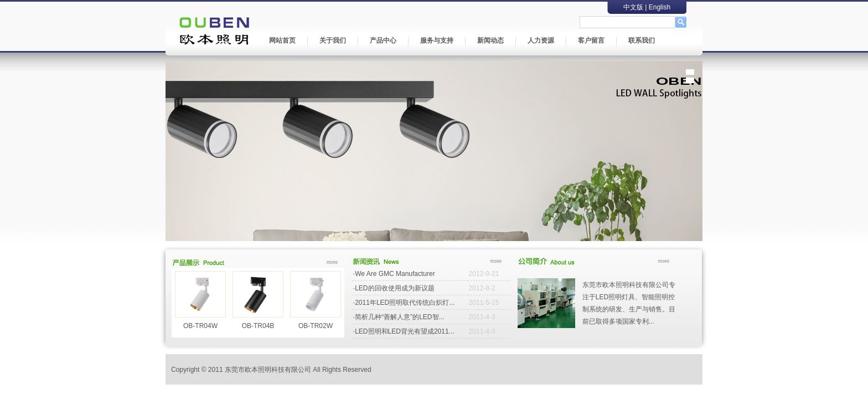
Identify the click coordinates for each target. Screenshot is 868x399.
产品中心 (383, 40)
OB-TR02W (316, 326)
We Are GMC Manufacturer (395, 274)
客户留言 (591, 40)
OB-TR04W (200, 326)
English (660, 7)
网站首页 (282, 40)
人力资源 (541, 40)
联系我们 (642, 40)
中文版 (633, 7)
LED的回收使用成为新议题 (394, 288)
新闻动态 (490, 40)
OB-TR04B (258, 326)
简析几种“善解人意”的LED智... (399, 317)
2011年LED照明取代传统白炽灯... (405, 303)
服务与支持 (437, 40)
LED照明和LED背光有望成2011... (404, 331)
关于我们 (333, 40)
